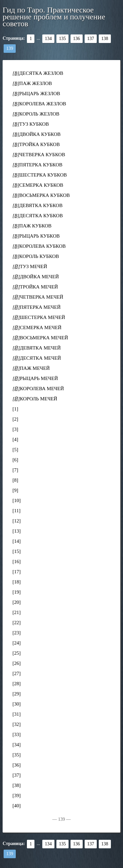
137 (91, 39)
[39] (17, 795)
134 (48, 39)
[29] (17, 694)
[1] (15, 409)
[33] (17, 734)
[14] (17, 541)
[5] (15, 450)
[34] (17, 745)
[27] (17, 673)
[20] (17, 602)
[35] (17, 755)
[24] (17, 643)
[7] (15, 470)
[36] (17, 765)
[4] (15, 439)
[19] (17, 592)
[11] (16, 511)
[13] (17, 531)
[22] (17, 623)
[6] (15, 460)
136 (77, 39)
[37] (17, 775)
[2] (15, 419)
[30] (17, 704)
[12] (17, 521)
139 (10, 48)
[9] (15, 490)
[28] (17, 684)
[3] (15, 429)
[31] (17, 714)
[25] (17, 653)
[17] (17, 572)
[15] (17, 551)
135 (62, 39)
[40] (17, 806)
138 (105, 39)
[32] (17, 724)
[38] (17, 785)
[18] (17, 582)
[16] (17, 561)
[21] (17, 612)
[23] (17, 633)
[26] (17, 663)
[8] (15, 480)
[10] (17, 500)
